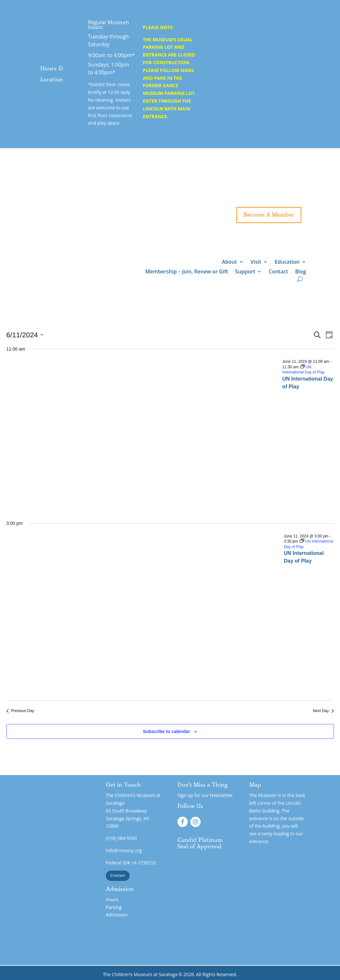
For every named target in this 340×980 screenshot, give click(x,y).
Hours (112, 899)
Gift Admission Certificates (258, 176)
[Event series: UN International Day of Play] (303, 370)
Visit (256, 262)
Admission (117, 915)
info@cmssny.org (124, 850)
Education (287, 262)
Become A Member (269, 215)
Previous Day (20, 711)
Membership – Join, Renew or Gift (187, 272)
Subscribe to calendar (166, 731)
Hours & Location (52, 74)
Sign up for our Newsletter (205, 795)
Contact (278, 272)
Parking (114, 907)
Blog (301, 272)
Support (288, 196)
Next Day (323, 711)
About (230, 262)
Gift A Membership (233, 196)
